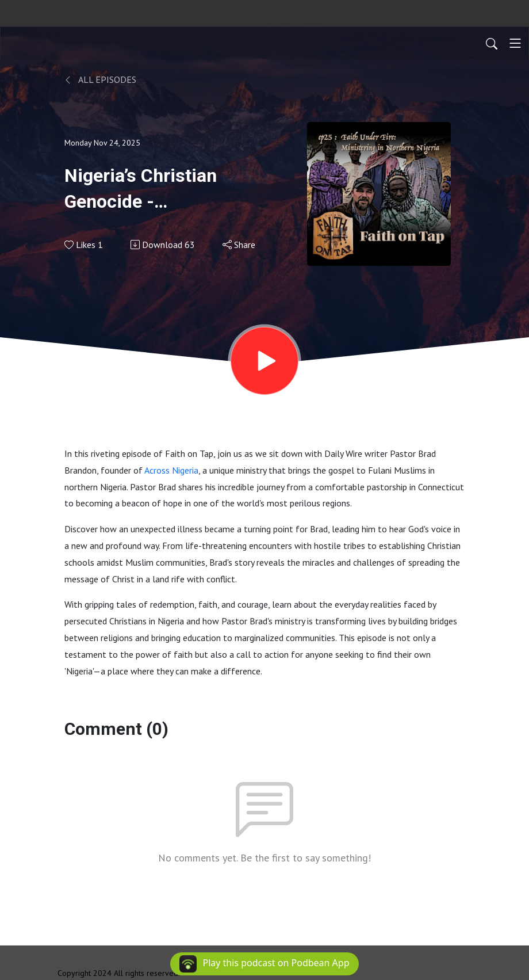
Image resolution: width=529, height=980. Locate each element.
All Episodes (100, 79)
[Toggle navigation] (515, 43)
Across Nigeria (171, 470)
